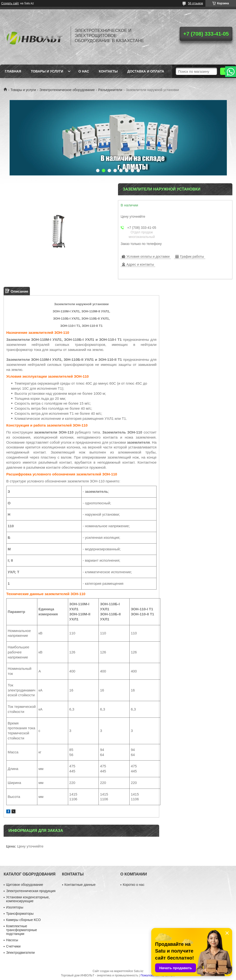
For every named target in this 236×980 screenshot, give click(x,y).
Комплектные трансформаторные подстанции (21, 930)
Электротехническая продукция (31, 891)
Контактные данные (80, 885)
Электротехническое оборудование (67, 90)
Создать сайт (10, 3)
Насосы (12, 940)
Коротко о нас (134, 885)
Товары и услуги (47, 71)
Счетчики (13, 946)
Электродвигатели (20, 953)
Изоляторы (15, 907)
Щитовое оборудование (25, 885)
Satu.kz (138, 971)
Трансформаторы (20, 914)
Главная (13, 71)
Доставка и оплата (146, 71)
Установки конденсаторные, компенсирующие (28, 899)
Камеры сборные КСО (23, 920)
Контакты (108, 71)
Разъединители (110, 90)
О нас (84, 71)
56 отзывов (196, 3)
